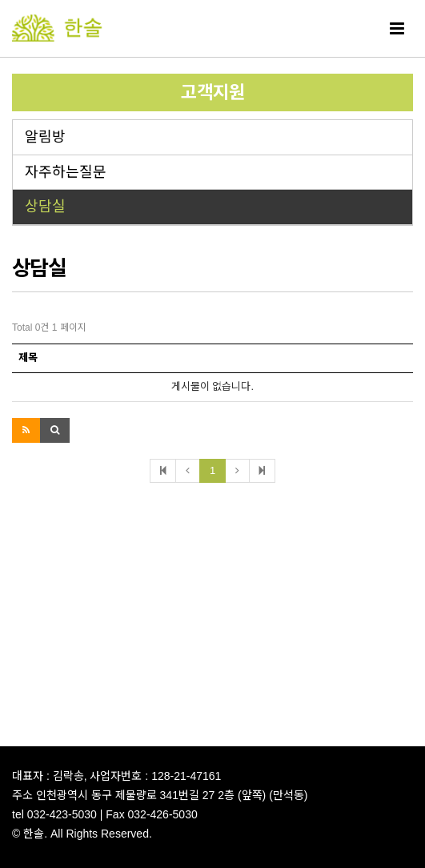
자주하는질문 (66, 172)
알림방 (45, 137)
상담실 (45, 207)
